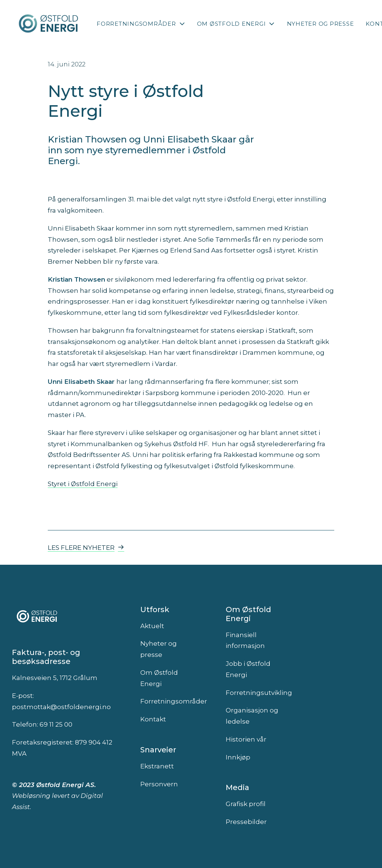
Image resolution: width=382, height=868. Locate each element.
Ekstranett (157, 766)
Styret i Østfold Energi (83, 484)
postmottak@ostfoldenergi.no (61, 707)
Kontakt (153, 719)
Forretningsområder (141, 24)
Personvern (159, 784)
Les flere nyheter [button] (86, 548)
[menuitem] (141, 23)
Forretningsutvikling (259, 693)
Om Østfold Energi (236, 24)
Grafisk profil (246, 804)
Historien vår (246, 739)
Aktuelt (152, 626)
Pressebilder (246, 822)
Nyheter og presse (320, 24)
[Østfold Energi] (49, 23)
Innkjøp (238, 757)
